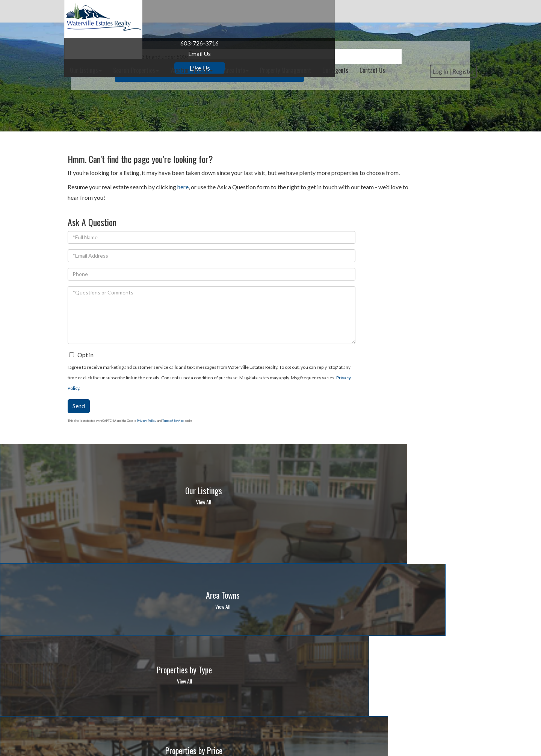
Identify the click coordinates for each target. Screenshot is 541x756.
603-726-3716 (107, 43)
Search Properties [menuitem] (218, 11)
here (183, 197)
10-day (383, 638)
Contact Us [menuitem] (454, 11)
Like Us (107, 68)
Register (460, 35)
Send (357, 366)
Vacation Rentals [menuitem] (273, 11)
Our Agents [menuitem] (417, 11)
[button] (362, 105)
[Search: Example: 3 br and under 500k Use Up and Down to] (258, 105)
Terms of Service (451, 381)
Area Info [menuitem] (318, 11)
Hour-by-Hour (351, 638)
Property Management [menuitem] (367, 11)
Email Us (107, 54)
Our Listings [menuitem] (167, 11)
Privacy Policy (416, 349)
